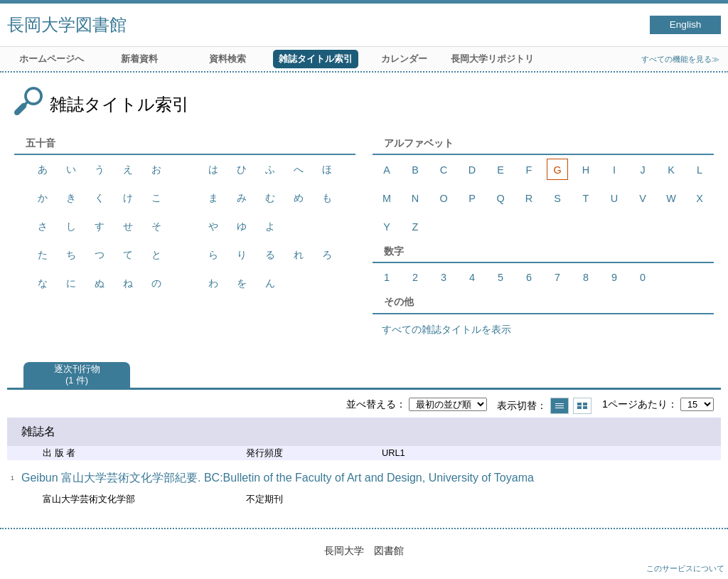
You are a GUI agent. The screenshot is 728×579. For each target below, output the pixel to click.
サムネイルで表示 (582, 406)
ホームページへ (52, 59)
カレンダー (404, 59)
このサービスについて (685, 568)
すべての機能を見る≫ (680, 59)
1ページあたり (635, 404)
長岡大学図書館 (67, 25)
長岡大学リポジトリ (492, 59)
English (686, 25)
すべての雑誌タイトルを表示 (446, 329)
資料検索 (227, 59)
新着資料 (139, 59)
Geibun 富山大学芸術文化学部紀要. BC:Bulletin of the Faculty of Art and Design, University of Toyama (278, 478)
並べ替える (371, 404)
